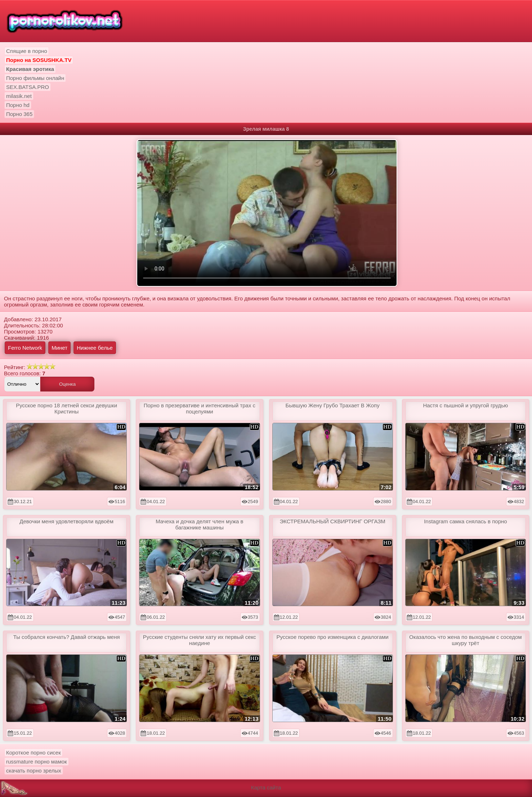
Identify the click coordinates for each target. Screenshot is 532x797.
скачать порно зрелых (34, 771)
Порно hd (18, 105)
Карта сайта (266, 787)
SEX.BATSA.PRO (28, 87)
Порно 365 (19, 114)
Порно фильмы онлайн (35, 78)
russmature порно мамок (37, 762)
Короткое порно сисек (33, 753)
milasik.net (19, 96)
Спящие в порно (27, 51)
